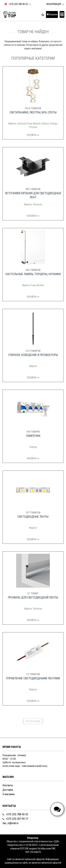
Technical (22, 124)
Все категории (33, 721)
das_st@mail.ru (10, 823)
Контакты (8, 785)
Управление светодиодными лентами (33, 678)
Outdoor (45, 124)
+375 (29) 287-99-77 (15, 819)
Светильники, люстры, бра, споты (33, 112)
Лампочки (33, 436)
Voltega (54, 124)
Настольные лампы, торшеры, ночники (33, 274)
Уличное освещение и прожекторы (33, 355)
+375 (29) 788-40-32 (15, 814)
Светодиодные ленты (33, 517)
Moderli (37, 124)
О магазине (9, 794)
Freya (30, 124)
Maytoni (12, 124)
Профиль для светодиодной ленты (33, 597)
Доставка (8, 790)
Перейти (33, 135)
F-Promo (33, 127)
